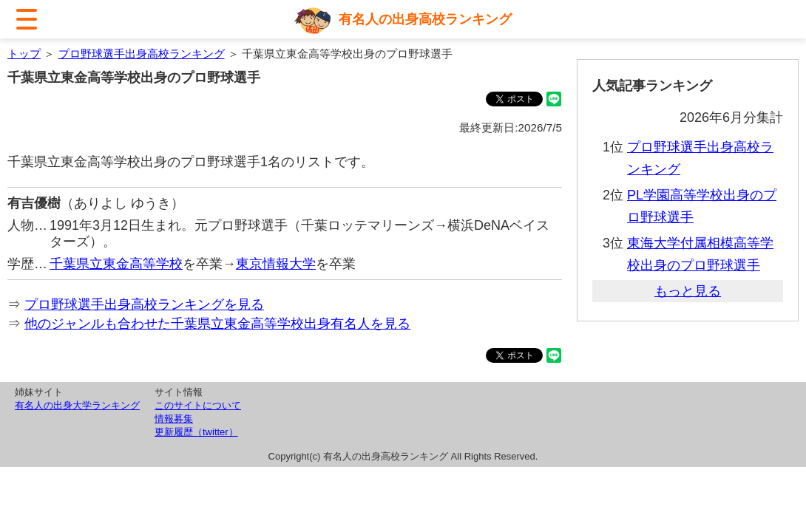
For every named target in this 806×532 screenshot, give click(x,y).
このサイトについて (198, 405)
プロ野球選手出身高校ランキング (142, 54)
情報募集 (174, 419)
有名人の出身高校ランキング (425, 19)
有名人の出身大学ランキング (77, 405)
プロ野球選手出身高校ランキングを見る (144, 304)
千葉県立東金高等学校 (116, 264)
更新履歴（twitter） (196, 432)
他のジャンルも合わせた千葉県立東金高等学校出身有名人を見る (217, 324)
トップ (24, 54)
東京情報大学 (276, 264)
